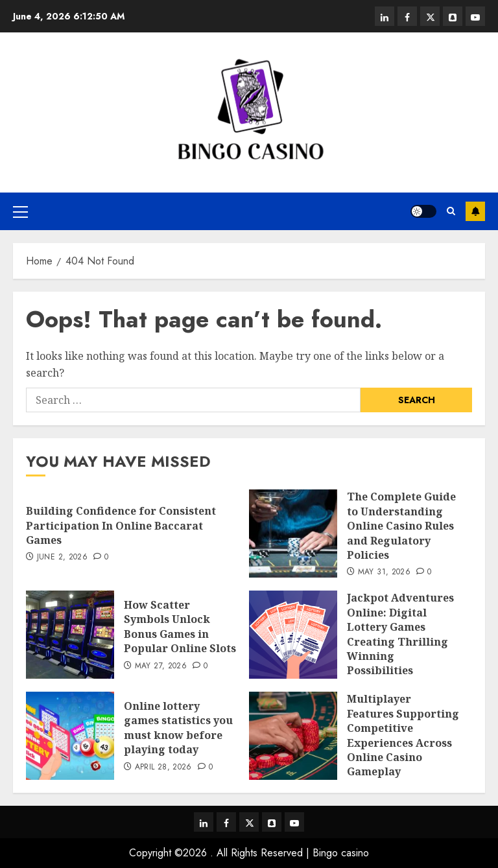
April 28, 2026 (163, 768)
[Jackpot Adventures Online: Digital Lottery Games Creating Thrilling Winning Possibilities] (293, 635)
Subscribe (475, 211)
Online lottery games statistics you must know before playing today (178, 728)
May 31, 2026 (384, 572)
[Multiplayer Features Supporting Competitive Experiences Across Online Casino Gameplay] (293, 736)
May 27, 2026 (161, 666)
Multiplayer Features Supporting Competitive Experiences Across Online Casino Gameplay (403, 735)
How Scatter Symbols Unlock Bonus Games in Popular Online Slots (180, 627)
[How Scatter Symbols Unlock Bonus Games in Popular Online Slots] (70, 635)
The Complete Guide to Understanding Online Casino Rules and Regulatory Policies (401, 526)
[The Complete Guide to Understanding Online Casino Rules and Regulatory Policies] (293, 534)
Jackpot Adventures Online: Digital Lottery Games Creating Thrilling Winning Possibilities (400, 634)
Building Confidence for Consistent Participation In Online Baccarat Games (121, 525)
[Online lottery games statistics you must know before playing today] (70, 736)
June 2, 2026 (62, 557)
